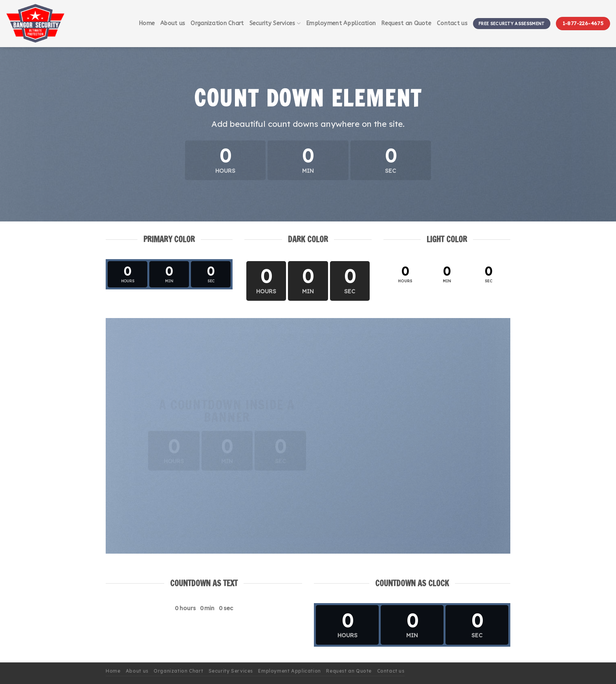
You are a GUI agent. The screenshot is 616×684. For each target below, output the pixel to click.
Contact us (452, 23)
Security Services (275, 23)
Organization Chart (217, 23)
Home (147, 23)
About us (173, 23)
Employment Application (341, 23)
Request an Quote (406, 23)
